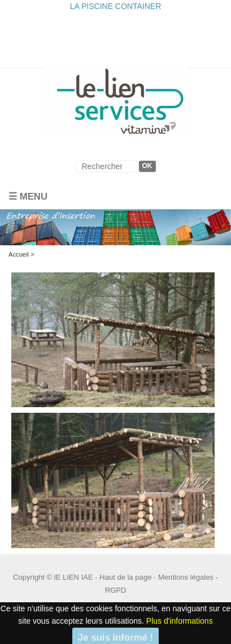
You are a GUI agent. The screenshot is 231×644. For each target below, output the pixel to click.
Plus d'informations (180, 621)
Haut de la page (125, 577)
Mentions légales (186, 577)
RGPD (116, 590)
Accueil (19, 254)
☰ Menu (28, 197)
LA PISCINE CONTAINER (116, 6)
